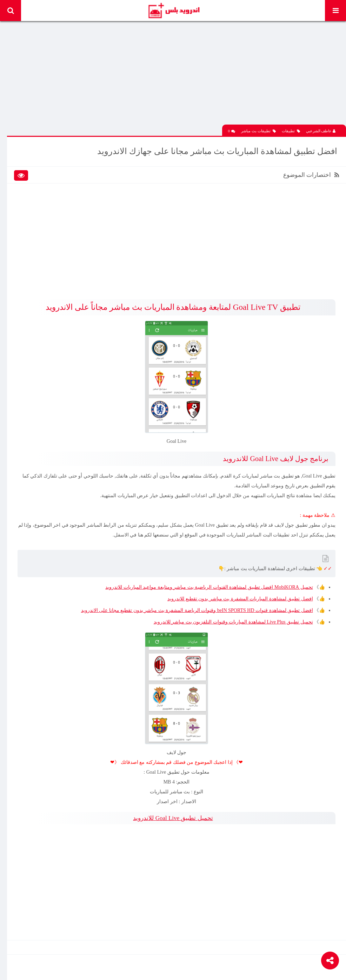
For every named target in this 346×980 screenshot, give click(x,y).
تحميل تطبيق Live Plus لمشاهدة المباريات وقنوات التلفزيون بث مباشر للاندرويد (233, 622)
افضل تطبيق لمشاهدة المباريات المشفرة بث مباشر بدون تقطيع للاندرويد (240, 599)
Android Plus (174, 11)
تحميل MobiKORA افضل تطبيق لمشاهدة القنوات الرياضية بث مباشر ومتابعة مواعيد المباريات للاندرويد (209, 587)
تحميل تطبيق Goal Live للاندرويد (173, 818)
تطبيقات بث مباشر (258, 131)
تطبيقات (291, 131)
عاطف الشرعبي (321, 131)
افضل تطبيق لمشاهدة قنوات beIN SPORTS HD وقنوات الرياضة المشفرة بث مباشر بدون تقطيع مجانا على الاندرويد (197, 610)
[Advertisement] (177, 75)
